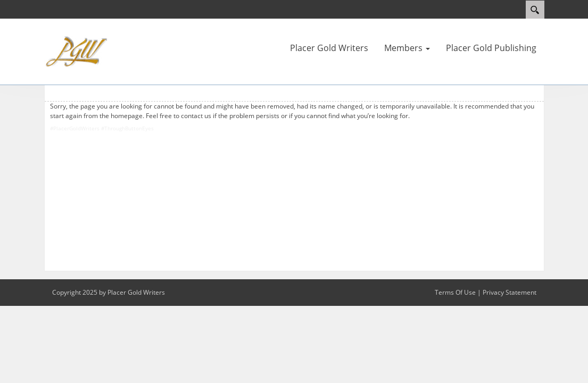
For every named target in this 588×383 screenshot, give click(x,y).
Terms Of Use (455, 292)
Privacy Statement (510, 292)
